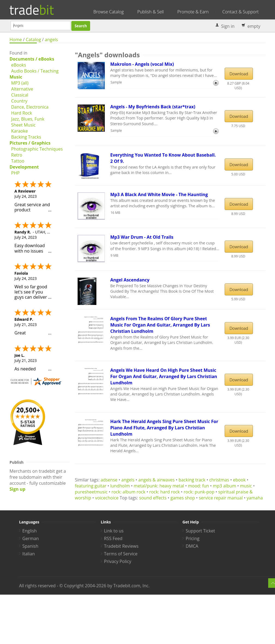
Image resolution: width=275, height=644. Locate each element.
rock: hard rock (164, 492)
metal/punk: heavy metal (159, 486)
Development (24, 167)
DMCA (192, 546)
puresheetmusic (91, 492)
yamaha (255, 498)
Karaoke (19, 131)
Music (16, 77)
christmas (219, 480)
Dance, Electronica (30, 107)
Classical (20, 95)
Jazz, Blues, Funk (28, 119)
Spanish (30, 546)
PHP (15, 173)
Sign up (17, 489)
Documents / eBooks (32, 59)
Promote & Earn (193, 12)
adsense (109, 480)
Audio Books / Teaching (35, 71)
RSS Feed (113, 538)
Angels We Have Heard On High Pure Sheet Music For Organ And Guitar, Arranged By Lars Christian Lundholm (164, 376)
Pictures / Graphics (30, 143)
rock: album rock (129, 492)
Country (19, 101)
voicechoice (107, 498)
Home (16, 40)
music (246, 486)
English (30, 531)
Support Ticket (200, 531)
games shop (183, 498)
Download (239, 74)
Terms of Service (121, 554)
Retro (17, 155)
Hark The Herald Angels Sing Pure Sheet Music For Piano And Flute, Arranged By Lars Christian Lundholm (164, 428)
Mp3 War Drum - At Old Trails (142, 237)
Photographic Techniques (37, 149)
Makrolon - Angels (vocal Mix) (142, 64)
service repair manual (221, 498)
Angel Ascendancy (130, 280)
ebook (239, 480)
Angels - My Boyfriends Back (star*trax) (153, 107)
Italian (29, 554)
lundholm (120, 486)
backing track (192, 480)
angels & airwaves (156, 480)
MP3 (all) (20, 83)
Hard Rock (22, 113)
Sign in (228, 26)
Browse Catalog (109, 12)
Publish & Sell (150, 12)
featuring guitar (91, 486)
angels (51, 40)
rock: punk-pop (199, 492)
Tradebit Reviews (121, 546)
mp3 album (224, 486)
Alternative (22, 89)
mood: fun (198, 486)
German (31, 538)
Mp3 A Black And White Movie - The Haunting (159, 194)
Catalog (33, 40)
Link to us (114, 531)
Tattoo (18, 161)
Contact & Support (241, 12)
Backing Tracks (26, 137)
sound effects (153, 498)
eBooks (19, 65)
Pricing (192, 538)
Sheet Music (23, 125)
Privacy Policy (118, 561)
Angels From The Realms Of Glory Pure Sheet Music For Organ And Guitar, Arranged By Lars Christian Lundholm (160, 325)
